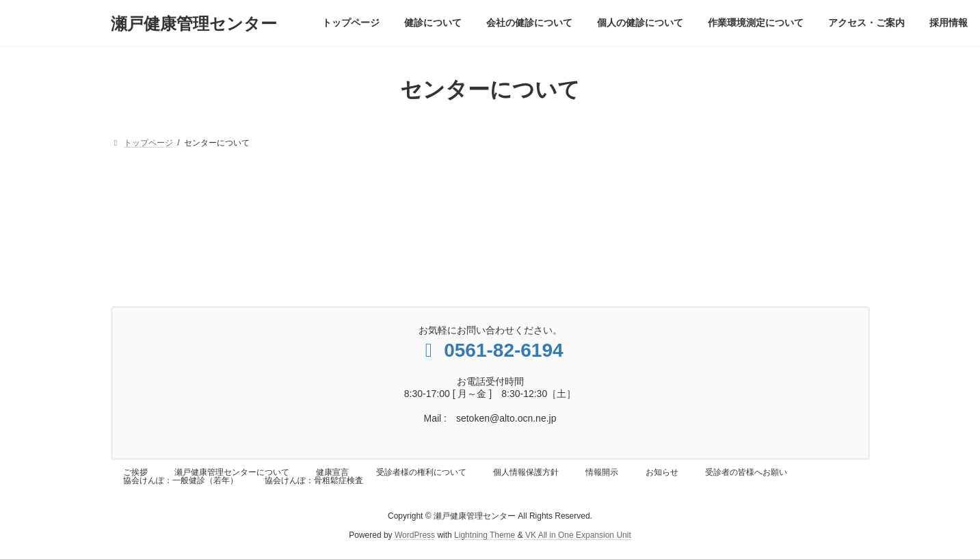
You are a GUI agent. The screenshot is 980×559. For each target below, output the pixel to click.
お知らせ (662, 472)
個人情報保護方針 (526, 472)
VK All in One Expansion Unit (578, 535)
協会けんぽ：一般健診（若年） (181, 480)
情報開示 (602, 472)
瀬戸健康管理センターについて (232, 472)
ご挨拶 (135, 472)
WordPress (415, 535)
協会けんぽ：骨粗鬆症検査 (314, 480)
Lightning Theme (485, 535)
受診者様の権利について (421, 472)
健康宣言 (332, 472)
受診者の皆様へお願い (746, 472)
